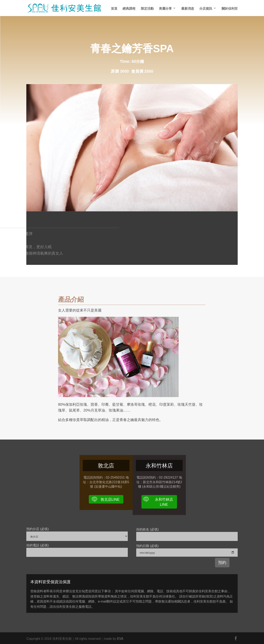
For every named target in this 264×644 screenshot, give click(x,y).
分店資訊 (206, 8)
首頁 (114, 8)
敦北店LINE (110, 499)
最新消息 (188, 8)
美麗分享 (165, 8)
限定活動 (147, 8)
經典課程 (129, 8)
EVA (120, 638)
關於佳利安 (230, 8)
